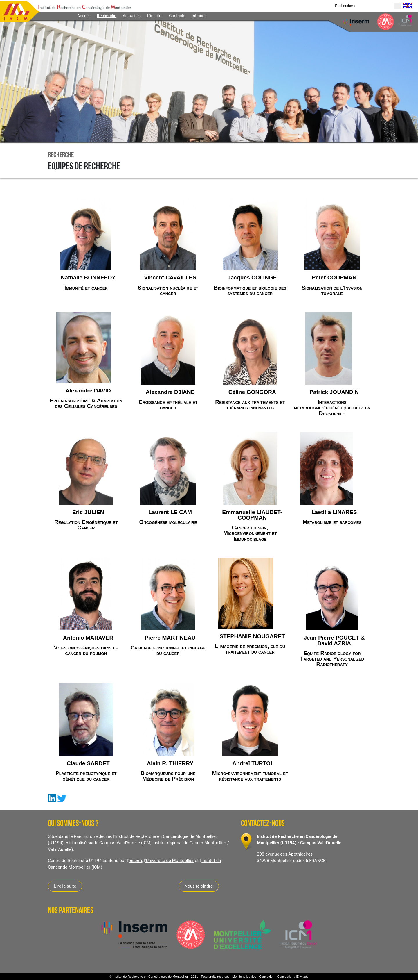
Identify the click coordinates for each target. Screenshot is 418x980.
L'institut (155, 16)
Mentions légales (244, 977)
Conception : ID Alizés (293, 977)
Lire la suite (65, 886)
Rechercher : (345, 6)
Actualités (132, 16)
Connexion (267, 977)
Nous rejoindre (199, 886)
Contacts (177, 16)
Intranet (199, 16)
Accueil (84, 16)
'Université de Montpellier (170, 861)
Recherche (107, 16)
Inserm (135, 861)
